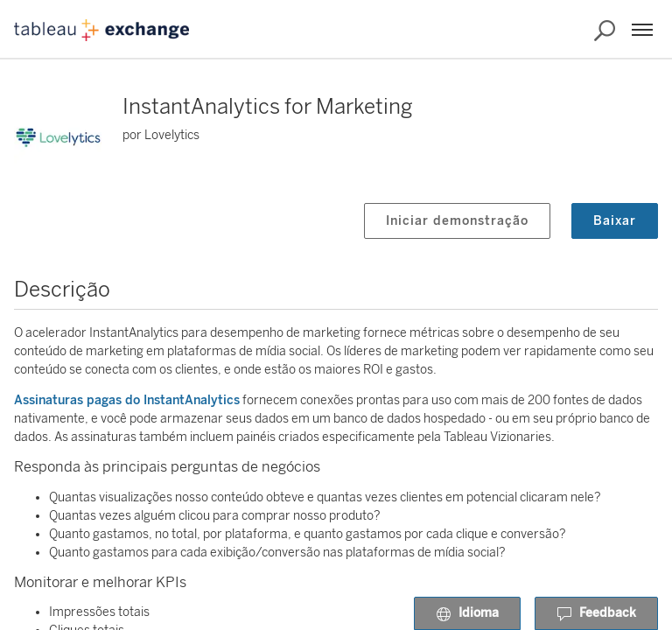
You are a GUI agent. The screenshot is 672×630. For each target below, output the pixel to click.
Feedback (596, 614)
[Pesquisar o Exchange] (605, 31)
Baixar (615, 221)
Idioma (467, 614)
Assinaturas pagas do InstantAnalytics (127, 400)
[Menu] (642, 30)
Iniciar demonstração (457, 221)
